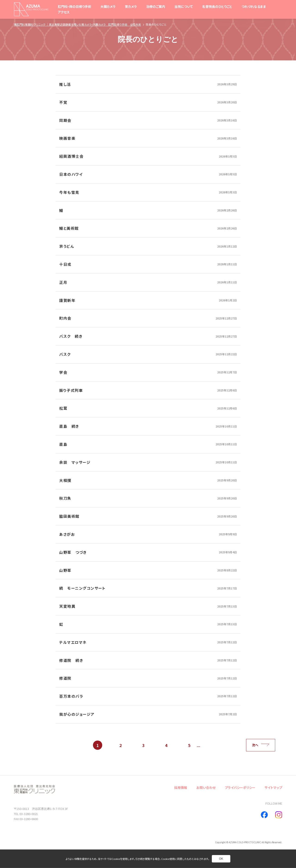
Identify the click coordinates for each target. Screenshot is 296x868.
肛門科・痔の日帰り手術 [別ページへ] (74, 6)
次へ (261, 745)
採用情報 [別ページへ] (181, 787)
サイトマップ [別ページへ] (273, 787)
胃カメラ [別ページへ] (131, 6)
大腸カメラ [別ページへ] (108, 6)
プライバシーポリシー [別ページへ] (240, 787)
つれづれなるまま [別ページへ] (254, 6)
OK (221, 859)
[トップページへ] (31, 9)
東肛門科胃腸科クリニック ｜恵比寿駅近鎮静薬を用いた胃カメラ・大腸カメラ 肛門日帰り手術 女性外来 (77, 24)
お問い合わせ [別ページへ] (206, 787)
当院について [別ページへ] (184, 6)
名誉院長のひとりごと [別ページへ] (217, 6)
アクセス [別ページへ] (64, 12)
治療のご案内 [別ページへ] (156, 6)
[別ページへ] (148, 84)
